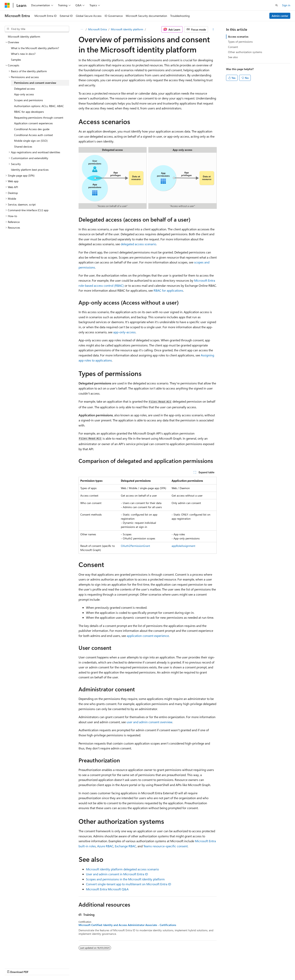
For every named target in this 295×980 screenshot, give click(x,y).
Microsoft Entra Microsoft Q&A (107, 889)
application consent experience (148, 636)
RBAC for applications (168, 290)
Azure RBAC (105, 846)
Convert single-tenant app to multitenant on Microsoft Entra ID (128, 884)
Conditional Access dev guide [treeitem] (32, 129)
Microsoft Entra (97, 29)
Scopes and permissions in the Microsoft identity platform (125, 879)
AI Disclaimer (142, 968)
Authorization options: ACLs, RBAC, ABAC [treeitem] (39, 106)
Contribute (200, 968)
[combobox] (37, 29)
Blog (183, 968)
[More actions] (213, 29)
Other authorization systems (245, 52)
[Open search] (277, 5)
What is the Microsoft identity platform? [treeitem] (35, 48)
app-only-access (124, 332)
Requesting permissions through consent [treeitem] (39, 118)
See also (233, 57)
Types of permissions (240, 42)
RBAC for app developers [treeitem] (29, 112)
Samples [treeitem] (16, 60)
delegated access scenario (138, 244)
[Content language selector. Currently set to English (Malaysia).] (20, 968)
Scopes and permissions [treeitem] (29, 100)
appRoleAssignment (183, 546)
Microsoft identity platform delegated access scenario (122, 869)
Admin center (280, 16)
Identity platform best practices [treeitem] (30, 170)
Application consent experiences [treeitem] (33, 123)
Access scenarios (238, 37)
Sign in (286, 5)
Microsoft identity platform (127, 29)
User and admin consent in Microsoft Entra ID (117, 874)
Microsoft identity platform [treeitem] (24, 37)
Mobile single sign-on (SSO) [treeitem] (31, 141)
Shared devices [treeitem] (23, 147)
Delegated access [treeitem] (24, 89)
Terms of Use (235, 968)
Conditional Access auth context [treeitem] (33, 135)
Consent (233, 47)
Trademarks (254, 968)
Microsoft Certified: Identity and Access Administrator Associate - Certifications (127, 925)
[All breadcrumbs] (82, 29)
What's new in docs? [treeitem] (23, 54)
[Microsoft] (7, 5)
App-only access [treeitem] (24, 94)
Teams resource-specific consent (166, 846)
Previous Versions (165, 968)
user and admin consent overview (149, 722)
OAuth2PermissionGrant (135, 546)
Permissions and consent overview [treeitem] (35, 83)
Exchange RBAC (125, 846)
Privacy (215, 968)
